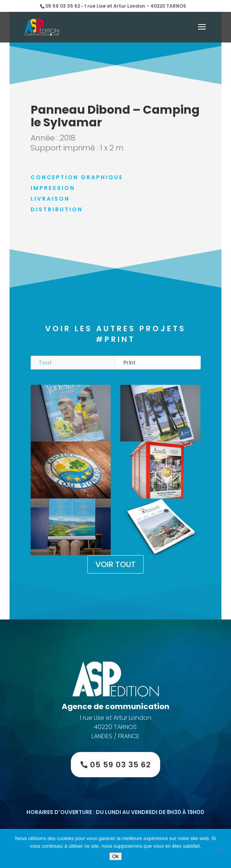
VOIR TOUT (115, 564)
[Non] (221, 848)
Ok (115, 856)
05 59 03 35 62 (120, 765)
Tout (45, 363)
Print (129, 363)
